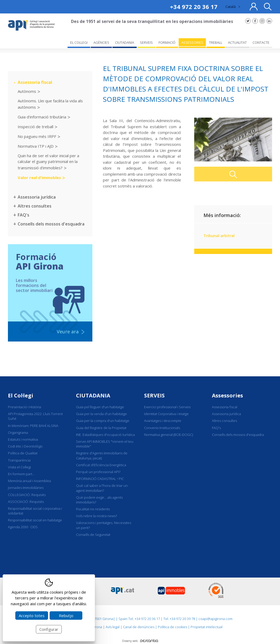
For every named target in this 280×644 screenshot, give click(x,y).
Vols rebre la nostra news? (96, 516)
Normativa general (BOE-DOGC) (169, 435)
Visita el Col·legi (19, 467)
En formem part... (21, 474)
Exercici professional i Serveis (167, 407)
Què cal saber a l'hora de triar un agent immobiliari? (102, 488)
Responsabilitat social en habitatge (35, 520)
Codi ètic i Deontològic (25, 446)
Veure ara (68, 331)
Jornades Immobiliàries (26, 488)
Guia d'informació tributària (42, 117)
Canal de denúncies (139, 627)
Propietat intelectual (207, 627)
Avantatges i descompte (163, 421)
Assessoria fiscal (35, 82)
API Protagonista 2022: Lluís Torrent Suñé (35, 416)
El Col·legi (21, 395)
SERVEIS (154, 395)
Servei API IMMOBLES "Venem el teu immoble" (105, 444)
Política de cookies (172, 627)
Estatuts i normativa (23, 439)
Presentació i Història (25, 407)
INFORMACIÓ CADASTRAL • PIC (100, 479)
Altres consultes (35, 206)
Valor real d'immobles (39, 177)
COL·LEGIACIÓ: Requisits (27, 495)
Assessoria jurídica (37, 197)
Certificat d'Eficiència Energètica (101, 465)
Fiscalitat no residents (93, 509)
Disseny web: (140, 641)
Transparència (19, 460)
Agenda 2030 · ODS (23, 527)
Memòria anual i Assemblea (29, 481)
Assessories (227, 395)
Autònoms (27, 91)
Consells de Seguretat (93, 535)
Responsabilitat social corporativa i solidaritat (35, 511)
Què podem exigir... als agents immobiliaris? (99, 500)
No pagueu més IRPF (37, 136)
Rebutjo (66, 616)
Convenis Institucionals (162, 428)
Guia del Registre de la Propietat (101, 428)
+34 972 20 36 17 (194, 7)
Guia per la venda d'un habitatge (101, 414)
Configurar (49, 629)
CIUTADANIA (93, 395)
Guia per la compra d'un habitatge (103, 421)
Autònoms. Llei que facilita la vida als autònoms (50, 104)
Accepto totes (32, 616)
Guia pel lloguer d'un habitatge (100, 407)
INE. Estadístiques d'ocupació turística (105, 435)
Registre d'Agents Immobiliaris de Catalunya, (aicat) (102, 455)
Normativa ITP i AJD (36, 146)
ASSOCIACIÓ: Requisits (26, 502)
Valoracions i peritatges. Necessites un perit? (104, 525)
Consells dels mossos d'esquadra (51, 224)
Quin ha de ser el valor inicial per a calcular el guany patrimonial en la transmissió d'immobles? (48, 162)
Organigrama (18, 432)
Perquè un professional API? (98, 472)
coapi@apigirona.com (215, 619)
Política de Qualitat (23, 453)
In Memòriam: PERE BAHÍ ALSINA (33, 426)
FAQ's (23, 215)
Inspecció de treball (35, 126)
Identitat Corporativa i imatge (166, 414)
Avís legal (113, 627)
